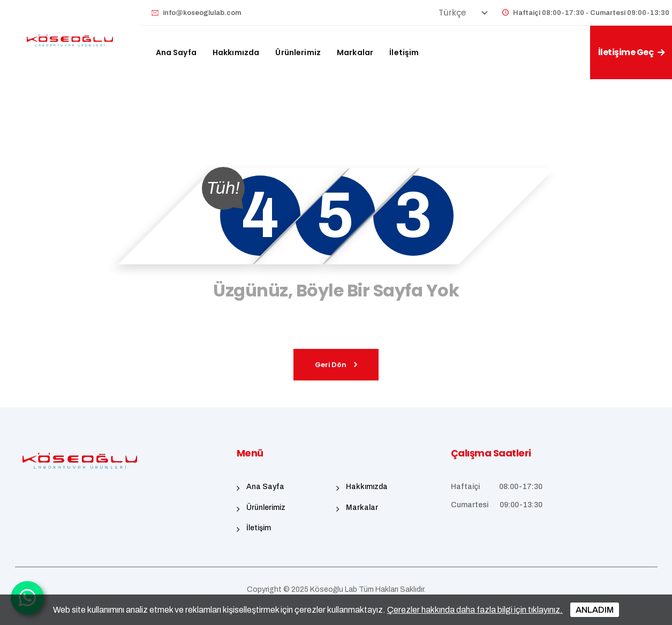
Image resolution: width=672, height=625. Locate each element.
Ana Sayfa (176, 52)
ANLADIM (595, 610)
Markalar (355, 52)
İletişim (404, 52)
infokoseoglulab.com (202, 13)
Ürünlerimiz (298, 52)
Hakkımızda (236, 52)
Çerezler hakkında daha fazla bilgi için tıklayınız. (475, 610)
